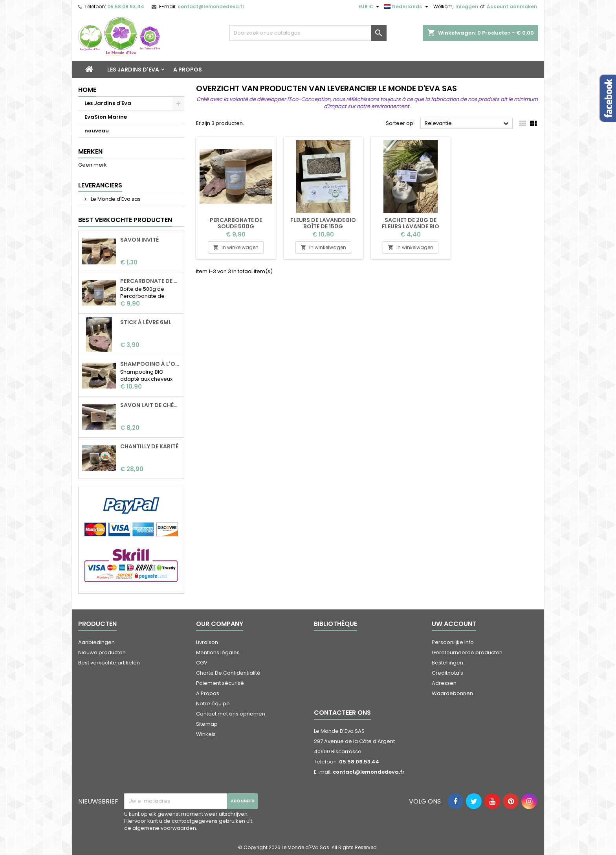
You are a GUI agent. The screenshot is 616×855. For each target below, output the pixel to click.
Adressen (444, 683)
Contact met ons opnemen (231, 714)
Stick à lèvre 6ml (146, 322)
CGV (202, 663)
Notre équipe (213, 704)
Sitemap (207, 724)
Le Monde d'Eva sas (115, 199)
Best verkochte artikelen (109, 663)
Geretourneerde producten (467, 652)
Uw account (454, 624)
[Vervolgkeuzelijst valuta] (370, 7)
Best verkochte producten (125, 220)
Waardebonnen (452, 693)
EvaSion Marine (106, 117)
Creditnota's (447, 673)
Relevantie (468, 124)
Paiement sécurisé (220, 683)
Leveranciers (100, 185)
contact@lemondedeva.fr (211, 6)
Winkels (206, 734)
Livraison (207, 642)
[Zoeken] (308, 33)
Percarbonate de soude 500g (150, 281)
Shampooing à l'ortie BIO (150, 364)
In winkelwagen (236, 247)
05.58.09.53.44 (126, 6)
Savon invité (139, 240)
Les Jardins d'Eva (133, 70)
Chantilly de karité (149, 446)
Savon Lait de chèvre (150, 405)
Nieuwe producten (102, 652)
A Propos (188, 70)
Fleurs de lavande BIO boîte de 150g (323, 223)
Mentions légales (218, 652)
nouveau (97, 131)
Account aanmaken (512, 6)
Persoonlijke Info (453, 642)
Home (87, 90)
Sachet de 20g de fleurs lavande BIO (411, 223)
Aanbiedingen (96, 642)
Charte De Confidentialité (228, 673)
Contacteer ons (342, 713)
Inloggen (467, 6)
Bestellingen (447, 663)
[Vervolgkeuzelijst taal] (407, 7)
